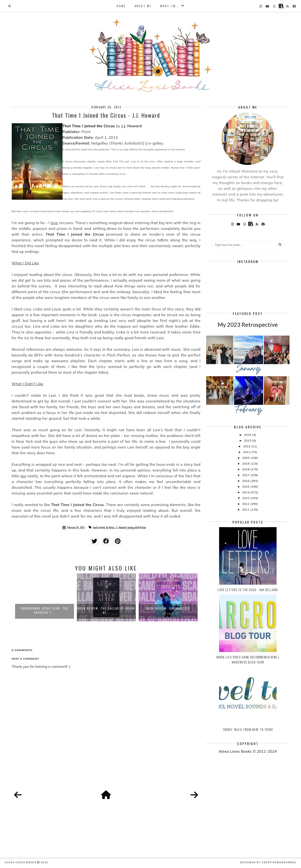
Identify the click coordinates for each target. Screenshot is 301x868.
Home (121, 6)
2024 (248, 435)
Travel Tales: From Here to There (248, 729)
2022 (247, 446)
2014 (246, 492)
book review (99, 528)
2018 (246, 469)
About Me (143, 6)
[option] (45, 597)
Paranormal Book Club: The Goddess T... (44, 610)
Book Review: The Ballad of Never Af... (106, 610)
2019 (246, 463)
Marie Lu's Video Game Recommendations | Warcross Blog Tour (248, 659)
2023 (248, 440)
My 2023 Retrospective (248, 324)
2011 (246, 510)
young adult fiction (137, 528)
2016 (246, 481)
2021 (247, 452)
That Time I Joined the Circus (89, 126)
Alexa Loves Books (21, 862)
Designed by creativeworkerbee (268, 862)
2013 (246, 498)
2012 (246, 504)
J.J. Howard (121, 528)
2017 (246, 475)
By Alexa (110, 528)
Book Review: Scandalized (168, 608)
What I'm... (170, 6)
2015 (246, 486)
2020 (246, 458)
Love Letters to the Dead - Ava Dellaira (248, 590)
